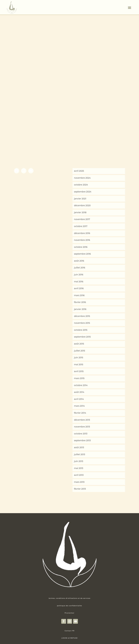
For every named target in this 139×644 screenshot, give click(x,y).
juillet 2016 (80, 268)
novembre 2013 (82, 427)
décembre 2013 (82, 420)
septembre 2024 (83, 192)
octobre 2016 (81, 247)
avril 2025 (79, 171)
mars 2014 (79, 406)
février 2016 (80, 302)
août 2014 (79, 392)
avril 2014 (79, 399)
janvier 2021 (80, 199)
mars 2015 (79, 378)
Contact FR (69, 631)
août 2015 (79, 344)
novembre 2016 (82, 240)
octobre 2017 (81, 226)
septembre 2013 (82, 440)
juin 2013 (79, 461)
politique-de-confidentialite (70, 606)
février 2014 (80, 413)
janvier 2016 (80, 309)
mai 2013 (79, 468)
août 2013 (79, 447)
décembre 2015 (82, 316)
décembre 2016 (82, 233)
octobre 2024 (81, 185)
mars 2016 (79, 295)
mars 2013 (79, 482)
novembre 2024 (82, 178)
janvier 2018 (80, 212)
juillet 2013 (80, 454)
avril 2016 (79, 288)
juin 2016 (79, 275)
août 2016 (79, 261)
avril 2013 (79, 475)
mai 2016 (79, 282)
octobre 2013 (81, 434)
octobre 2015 (81, 330)
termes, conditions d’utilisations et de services (69, 598)
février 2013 (80, 489)
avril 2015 (79, 371)
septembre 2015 (82, 337)
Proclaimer (69, 613)
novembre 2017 (82, 219)
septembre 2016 (82, 254)
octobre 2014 (81, 385)
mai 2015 (79, 365)
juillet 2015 (80, 351)
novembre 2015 (82, 323)
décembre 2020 (82, 205)
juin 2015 (79, 358)
